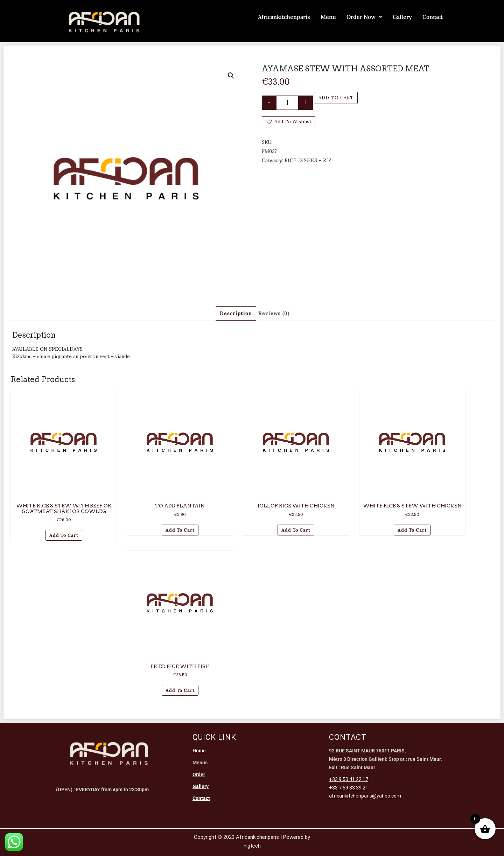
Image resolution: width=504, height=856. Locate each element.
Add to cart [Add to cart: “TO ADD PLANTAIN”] (180, 530)
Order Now (364, 17)
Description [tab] (236, 313)
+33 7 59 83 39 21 (349, 788)
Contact (433, 17)
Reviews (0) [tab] (274, 313)
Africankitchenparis (284, 17)
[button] (231, 76)
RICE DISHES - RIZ (308, 160)
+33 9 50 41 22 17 (349, 779)
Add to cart (336, 98)
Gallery (402, 17)
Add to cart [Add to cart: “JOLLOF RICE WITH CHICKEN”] (296, 530)
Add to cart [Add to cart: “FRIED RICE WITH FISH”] (180, 690)
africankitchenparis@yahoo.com (365, 796)
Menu (328, 17)
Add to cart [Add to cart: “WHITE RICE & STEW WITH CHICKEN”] (412, 530)
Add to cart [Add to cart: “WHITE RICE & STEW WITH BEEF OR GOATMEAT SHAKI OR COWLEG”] (64, 535)
